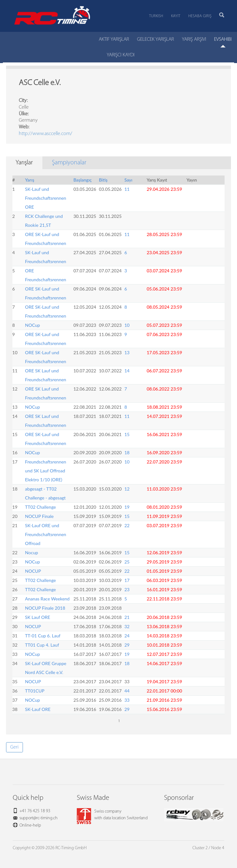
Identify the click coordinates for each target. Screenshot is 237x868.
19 (127, 507)
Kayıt (176, 16)
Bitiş (103, 180)
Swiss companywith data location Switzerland (112, 815)
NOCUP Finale (39, 516)
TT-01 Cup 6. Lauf (43, 636)
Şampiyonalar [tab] (69, 163)
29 (127, 645)
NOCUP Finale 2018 (45, 608)
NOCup (33, 325)
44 (127, 691)
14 (127, 371)
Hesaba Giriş (200, 16)
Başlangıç (83, 180)
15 (127, 434)
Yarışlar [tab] (24, 163)
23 (127, 589)
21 (127, 617)
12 (127, 489)
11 (127, 189)
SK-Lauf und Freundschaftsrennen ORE (46, 198)
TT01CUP (35, 691)
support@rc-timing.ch (39, 818)
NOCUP (33, 571)
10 (127, 325)
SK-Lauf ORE (38, 709)
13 (127, 352)
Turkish (156, 16)
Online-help (30, 825)
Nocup (32, 552)
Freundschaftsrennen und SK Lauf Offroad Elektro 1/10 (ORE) (46, 471)
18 (127, 452)
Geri (14, 747)
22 (127, 525)
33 (127, 700)
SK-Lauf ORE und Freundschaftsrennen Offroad (46, 534)
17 (127, 580)
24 (127, 636)
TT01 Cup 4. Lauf (42, 645)
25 (127, 562)
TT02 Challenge (41, 507)
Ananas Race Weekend (47, 599)
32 (127, 626)
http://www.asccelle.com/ (46, 134)
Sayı (128, 180)
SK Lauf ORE (38, 617)
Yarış (30, 180)
